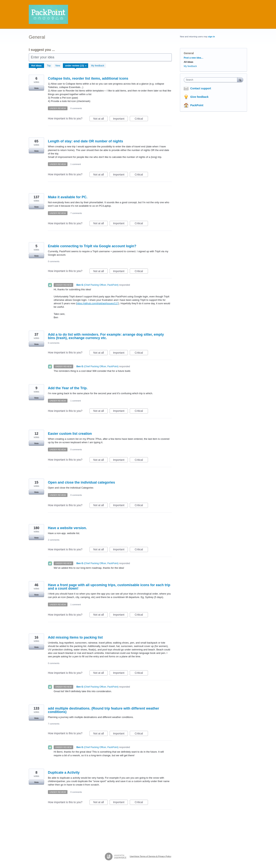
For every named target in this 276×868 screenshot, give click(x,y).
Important (120, 119)
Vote (36, 88)
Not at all (101, 119)
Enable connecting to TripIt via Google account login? (92, 246)
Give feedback (199, 97)
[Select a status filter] (76, 66)
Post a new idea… (194, 58)
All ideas (189, 62)
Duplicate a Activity (64, 773)
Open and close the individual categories (81, 482)
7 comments (76, 213)
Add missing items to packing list (75, 637)
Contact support (201, 88)
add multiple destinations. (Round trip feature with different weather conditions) (103, 710)
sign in (212, 37)
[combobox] (212, 80)
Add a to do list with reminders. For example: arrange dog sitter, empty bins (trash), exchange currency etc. (106, 336)
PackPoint (197, 105)
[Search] (240, 80)
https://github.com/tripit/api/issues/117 (98, 303)
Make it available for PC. (68, 197)
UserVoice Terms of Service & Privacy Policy (151, 856)
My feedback (98, 66)
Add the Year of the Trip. (68, 388)
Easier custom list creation (70, 434)
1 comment (76, 164)
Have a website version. (67, 528)
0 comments (76, 108)
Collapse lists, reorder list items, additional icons (88, 78)
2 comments (54, 540)
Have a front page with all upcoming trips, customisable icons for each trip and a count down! (109, 587)
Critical (141, 119)
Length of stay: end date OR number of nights (85, 141)
